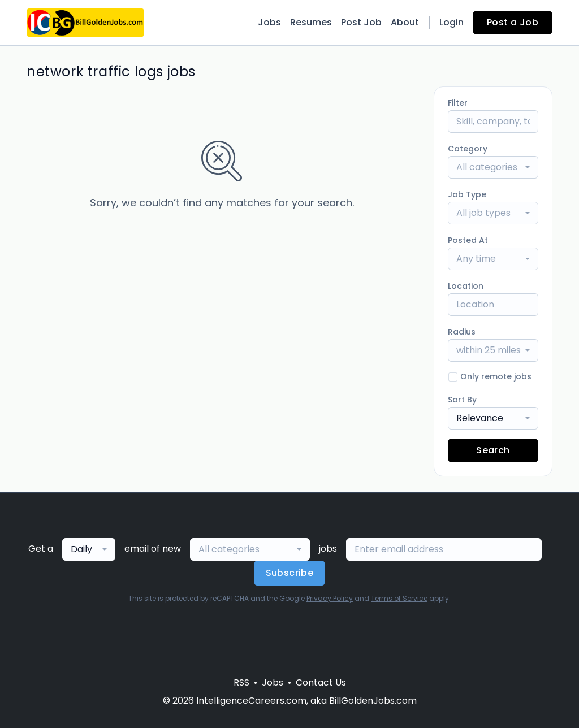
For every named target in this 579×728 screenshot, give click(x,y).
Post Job (361, 22)
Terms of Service (399, 598)
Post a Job (513, 22)
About (405, 22)
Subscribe (290, 573)
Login (451, 22)
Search (493, 450)
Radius (462, 332)
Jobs (269, 22)
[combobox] (493, 167)
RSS (241, 682)
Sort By (462, 400)
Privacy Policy (330, 598)
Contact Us (321, 682)
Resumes (311, 22)
